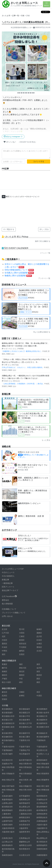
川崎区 (22, 692)
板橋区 (39, 629)
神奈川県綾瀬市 (43, 764)
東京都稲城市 (25, 709)
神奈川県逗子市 (8, 780)
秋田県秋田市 (42, 796)
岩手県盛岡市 (25, 796)
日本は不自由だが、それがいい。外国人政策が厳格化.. (23, 367)
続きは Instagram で (13, 136)
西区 (38, 679)
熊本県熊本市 (25, 849)
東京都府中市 (25, 733)
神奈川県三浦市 (43, 786)
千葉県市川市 (25, 740)
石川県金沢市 (42, 803)
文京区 (39, 651)
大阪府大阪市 (42, 825)
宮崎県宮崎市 (42, 849)
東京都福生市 (42, 733)
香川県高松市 (42, 842)
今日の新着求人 (8, 576)
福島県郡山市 (25, 800)
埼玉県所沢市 (7, 760)
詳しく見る (44, 229)
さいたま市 (6, 16)
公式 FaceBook (9, 596)
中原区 (39, 696)
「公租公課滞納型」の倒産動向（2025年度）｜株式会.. (23, 384)
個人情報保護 (7, 604)
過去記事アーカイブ (10, 590)
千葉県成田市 (42, 747)
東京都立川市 (7, 720)
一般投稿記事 (7, 583)
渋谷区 (5, 640)
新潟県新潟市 (7, 807)
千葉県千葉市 (25, 747)
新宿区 (22, 640)
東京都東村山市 (25, 727)
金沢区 (39, 668)
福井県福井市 (25, 803)
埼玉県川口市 (42, 750)
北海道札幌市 (7, 796)
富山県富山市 (25, 807)
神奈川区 (23, 668)
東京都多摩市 (25, 720)
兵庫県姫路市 (42, 821)
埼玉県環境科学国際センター (22, 28)
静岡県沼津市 (25, 817)
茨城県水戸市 (7, 764)
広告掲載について (9, 609)
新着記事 (5, 580)
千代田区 (23, 647)
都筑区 (22, 675)
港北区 (22, 671)
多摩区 (22, 696)
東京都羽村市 (42, 723)
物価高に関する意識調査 (18, 276)
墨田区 (5, 644)
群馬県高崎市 (42, 760)
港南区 (5, 671)
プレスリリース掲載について (14, 613)
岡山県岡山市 (42, 838)
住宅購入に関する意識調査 (19, 273)
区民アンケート (8, 587)
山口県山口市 (7, 842)
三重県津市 (6, 814)
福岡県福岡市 (42, 845)
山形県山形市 (7, 803)
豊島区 (39, 647)
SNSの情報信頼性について (19, 270)
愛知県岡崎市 (42, 807)
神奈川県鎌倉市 (8, 774)
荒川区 (22, 629)
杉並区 (39, 640)
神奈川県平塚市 (8, 786)
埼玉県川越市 (7, 754)
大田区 (22, 633)
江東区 (22, 636)
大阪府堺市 (24, 828)
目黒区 (22, 654)
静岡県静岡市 (7, 817)
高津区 (5, 696)
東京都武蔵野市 (43, 737)
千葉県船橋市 (7, 750)
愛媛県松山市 (25, 842)
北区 (4, 636)
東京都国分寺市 (8, 716)
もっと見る (46, 440)
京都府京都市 (7, 825)
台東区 (39, 644)
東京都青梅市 (42, 709)
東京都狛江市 (42, 716)
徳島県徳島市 (7, 845)
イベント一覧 (45, 253)
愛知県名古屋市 (25, 810)
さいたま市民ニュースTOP (13, 569)
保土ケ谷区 (6, 682)
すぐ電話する (9, 229)
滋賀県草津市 (25, 832)
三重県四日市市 (25, 814)
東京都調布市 (42, 720)
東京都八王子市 (25, 723)
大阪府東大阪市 (8, 832)
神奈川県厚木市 (25, 764)
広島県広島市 (7, 838)
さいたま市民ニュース (24, 3)
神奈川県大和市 (25, 790)
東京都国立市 (25, 713)
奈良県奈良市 (25, 825)
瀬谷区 (5, 675)
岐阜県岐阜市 (42, 810)
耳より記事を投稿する (42, 332)
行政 (23, 16)
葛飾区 (39, 633)
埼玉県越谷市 (25, 754)
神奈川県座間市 (43, 774)
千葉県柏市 (41, 740)
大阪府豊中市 (42, 828)
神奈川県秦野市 (43, 780)
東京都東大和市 (43, 727)
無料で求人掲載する (43, 241)
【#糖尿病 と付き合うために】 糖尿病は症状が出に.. (22, 351)
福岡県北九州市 (25, 845)
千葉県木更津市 (8, 747)
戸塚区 (5, 679)
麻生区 (5, 692)
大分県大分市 (25, 855)
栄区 (38, 671)
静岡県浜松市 (42, 817)
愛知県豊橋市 (7, 810)
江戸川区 (5, 633)
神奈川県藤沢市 (25, 786)
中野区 (5, 651)
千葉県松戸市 (25, 750)
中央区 (5, 647)
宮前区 (5, 699)
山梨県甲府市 (7, 821)
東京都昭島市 (7, 709)
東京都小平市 (25, 716)
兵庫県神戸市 (25, 821)
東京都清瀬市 (7, 713)
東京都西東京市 (8, 723)
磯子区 (5, 668)
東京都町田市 (7, 737)
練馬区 (22, 651)
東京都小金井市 (43, 713)
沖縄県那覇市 (42, 855)
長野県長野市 (42, 814)
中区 (21, 679)
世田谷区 (23, 644)
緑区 (21, 682)
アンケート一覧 (44, 278)
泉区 (38, 664)
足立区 (5, 629)
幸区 (38, 692)
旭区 (21, 664)
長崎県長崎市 (7, 855)
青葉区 (5, 664)
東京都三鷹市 (25, 737)
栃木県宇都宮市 (25, 760)
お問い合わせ (7, 616)
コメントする (39, 161)
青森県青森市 (7, 800)
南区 (38, 682)
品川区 (39, 636)
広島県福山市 (25, 838)
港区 (4, 654)
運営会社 (5, 600)
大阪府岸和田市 (8, 828)
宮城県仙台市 (42, 800)
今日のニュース (8, 572)
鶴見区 (39, 675)
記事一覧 (16, 16)
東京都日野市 (7, 733)
